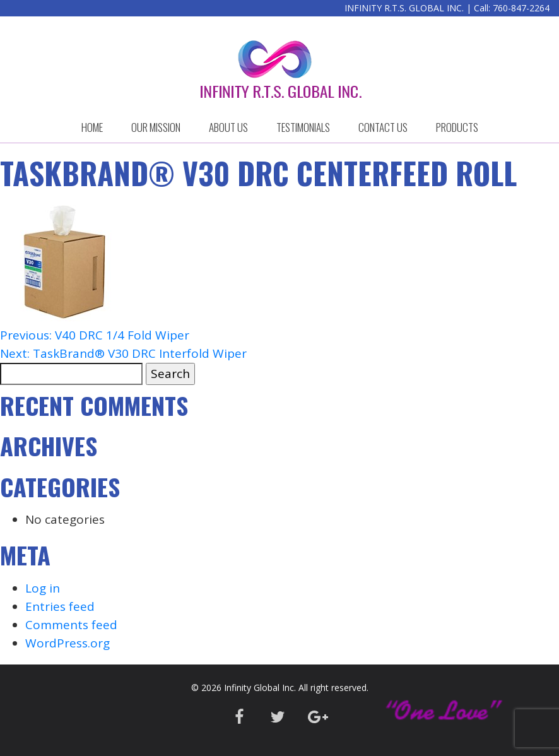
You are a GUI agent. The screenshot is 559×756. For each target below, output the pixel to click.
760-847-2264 (521, 8)
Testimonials (303, 127)
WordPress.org (68, 643)
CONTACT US (383, 127)
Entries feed (60, 606)
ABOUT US (228, 127)
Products (457, 127)
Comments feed (71, 625)
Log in (43, 588)
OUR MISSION (156, 127)
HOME (92, 127)
